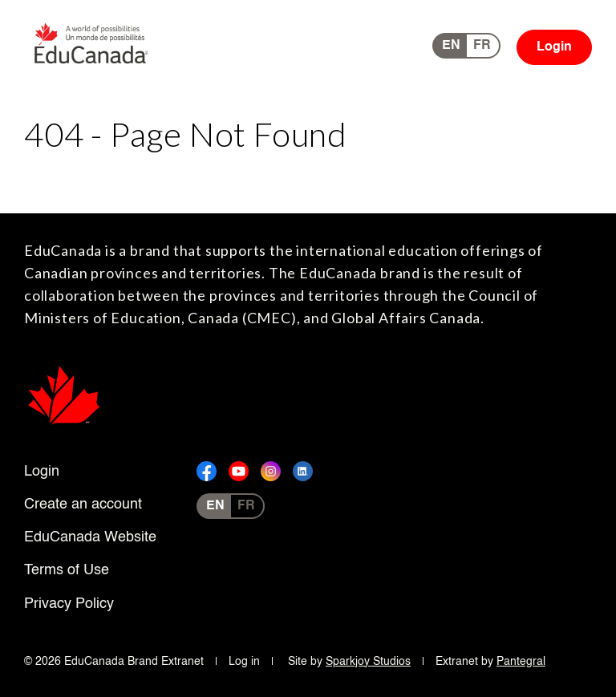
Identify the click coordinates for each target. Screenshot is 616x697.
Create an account (83, 505)
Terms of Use (67, 570)
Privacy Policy (69, 604)
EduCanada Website (90, 537)
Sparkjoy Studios (368, 662)
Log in (244, 662)
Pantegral (521, 662)
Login (554, 47)
